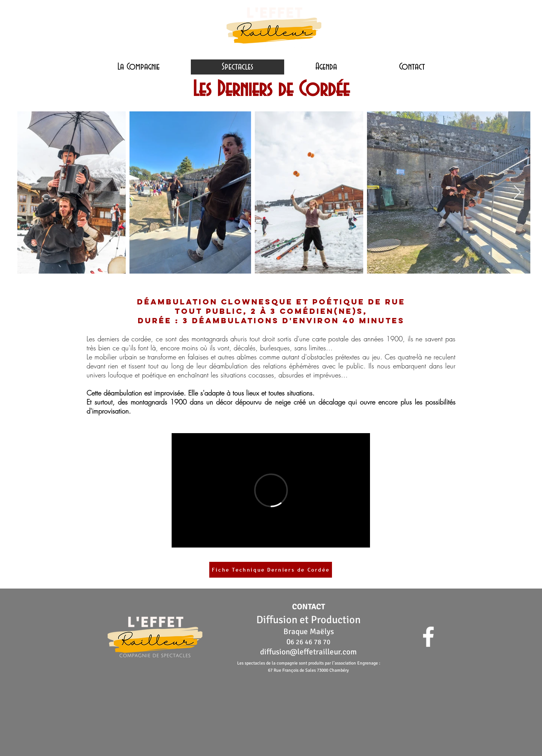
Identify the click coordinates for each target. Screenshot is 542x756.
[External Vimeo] (271, 490)
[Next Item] (517, 192)
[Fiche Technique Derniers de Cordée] (271, 570)
